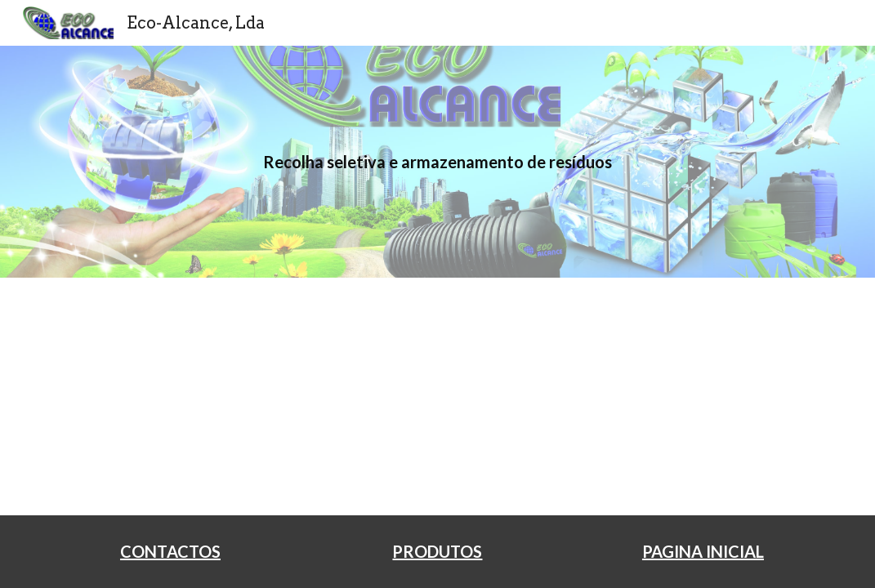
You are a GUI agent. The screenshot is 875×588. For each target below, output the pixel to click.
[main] (438, 162)
